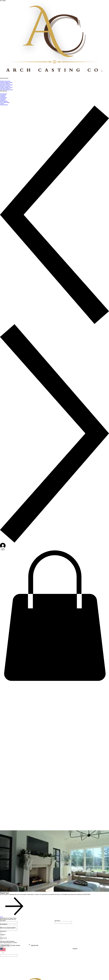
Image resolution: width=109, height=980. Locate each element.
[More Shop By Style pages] (1, 92)
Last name (57, 921)
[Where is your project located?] (9, 930)
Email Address (4, 924)
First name (3, 921)
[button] (54, 681)
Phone (2, 947)
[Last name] (63, 922)
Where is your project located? (8, 928)
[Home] (13, 917)
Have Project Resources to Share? (9, 943)
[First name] (9, 922)
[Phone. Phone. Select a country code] (3, 951)
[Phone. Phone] (9, 955)
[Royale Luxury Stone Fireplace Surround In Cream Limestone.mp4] (17, 822)
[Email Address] (9, 926)
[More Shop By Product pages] (1, 80)
